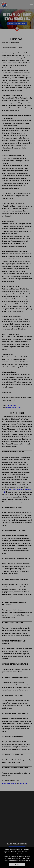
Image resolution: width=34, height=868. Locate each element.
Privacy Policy (18, 860)
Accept (17, 865)
